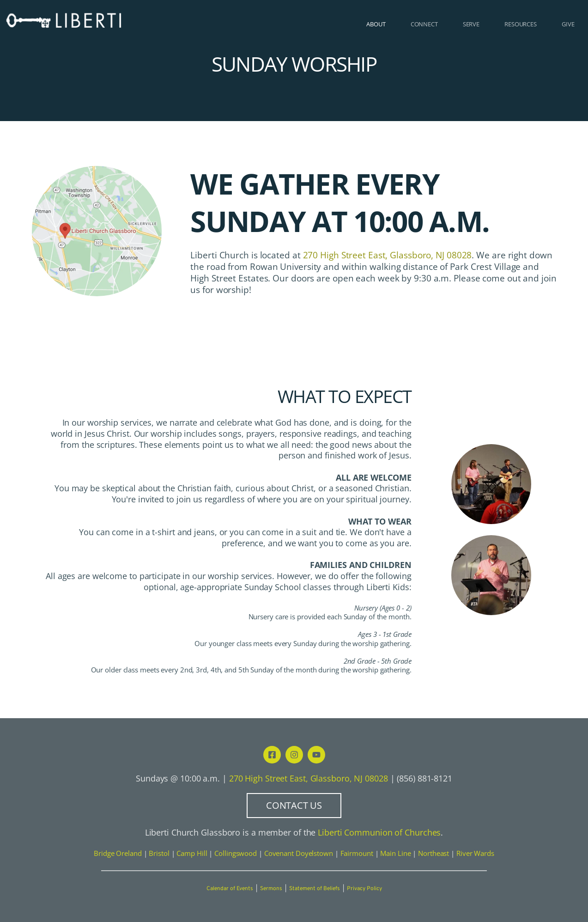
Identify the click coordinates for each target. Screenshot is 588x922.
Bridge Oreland (118, 853)
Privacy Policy (364, 889)
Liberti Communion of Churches (379, 832)
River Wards (475, 853)
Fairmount (357, 853)
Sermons (271, 889)
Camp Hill (192, 853)
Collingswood (236, 853)
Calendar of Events (230, 889)
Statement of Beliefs (315, 889)
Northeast (433, 853)
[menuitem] (376, 24)
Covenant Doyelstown (299, 853)
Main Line (395, 853)
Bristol (159, 853)
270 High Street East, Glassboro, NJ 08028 (309, 778)
